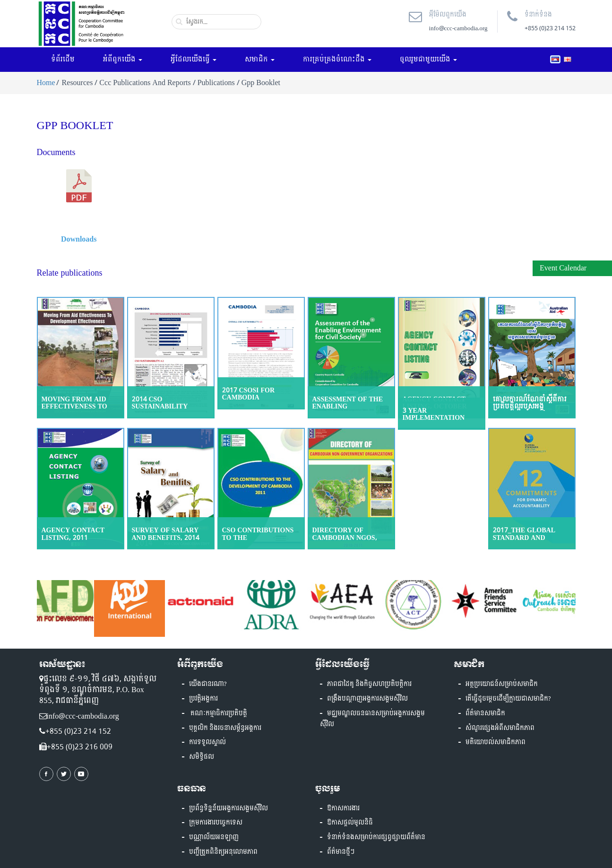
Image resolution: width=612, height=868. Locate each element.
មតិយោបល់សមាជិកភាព (496, 742)
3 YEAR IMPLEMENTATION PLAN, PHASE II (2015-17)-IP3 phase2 (439, 421)
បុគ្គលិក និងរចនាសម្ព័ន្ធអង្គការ (225, 728)
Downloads (79, 239)
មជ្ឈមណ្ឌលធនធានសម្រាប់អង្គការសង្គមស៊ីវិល (372, 719)
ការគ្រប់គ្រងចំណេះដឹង (337, 59)
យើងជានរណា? (208, 684)
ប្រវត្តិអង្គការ (203, 699)
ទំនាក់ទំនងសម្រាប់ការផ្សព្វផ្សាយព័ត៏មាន (376, 837)
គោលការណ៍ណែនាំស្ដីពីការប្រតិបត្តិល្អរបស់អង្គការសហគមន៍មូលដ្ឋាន (530, 407)
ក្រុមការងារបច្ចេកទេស (216, 823)
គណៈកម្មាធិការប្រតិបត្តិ (218, 713)
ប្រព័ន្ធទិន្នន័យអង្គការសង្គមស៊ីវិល (228, 808)
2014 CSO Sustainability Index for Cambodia (170, 407)
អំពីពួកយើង (123, 59)
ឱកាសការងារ (343, 808)
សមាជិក (260, 59)
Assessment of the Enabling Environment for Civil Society (348, 410)
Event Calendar (563, 268)
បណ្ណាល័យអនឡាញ (214, 837)
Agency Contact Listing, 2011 (73, 534)
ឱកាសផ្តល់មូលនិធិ (350, 823)
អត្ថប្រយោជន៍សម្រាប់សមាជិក (502, 684)
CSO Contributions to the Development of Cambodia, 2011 (258, 541)
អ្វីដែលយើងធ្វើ (194, 59)
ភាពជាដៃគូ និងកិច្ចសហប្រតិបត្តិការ (369, 684)
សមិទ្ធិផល (202, 757)
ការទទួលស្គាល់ (207, 742)
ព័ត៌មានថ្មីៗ (341, 852)
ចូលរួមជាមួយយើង (428, 59)
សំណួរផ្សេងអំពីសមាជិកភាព (500, 728)
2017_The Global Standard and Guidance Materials (532, 538)
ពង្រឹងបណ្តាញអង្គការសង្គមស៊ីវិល (367, 699)
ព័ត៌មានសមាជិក (485, 713)
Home (46, 82)
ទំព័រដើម (63, 59)
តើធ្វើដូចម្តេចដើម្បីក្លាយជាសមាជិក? (508, 699)
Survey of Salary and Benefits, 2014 (166, 534)
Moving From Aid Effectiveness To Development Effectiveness (74, 410)
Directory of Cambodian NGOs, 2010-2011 (345, 538)
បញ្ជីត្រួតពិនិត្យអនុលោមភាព (223, 852)
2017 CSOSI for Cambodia (249, 394)
